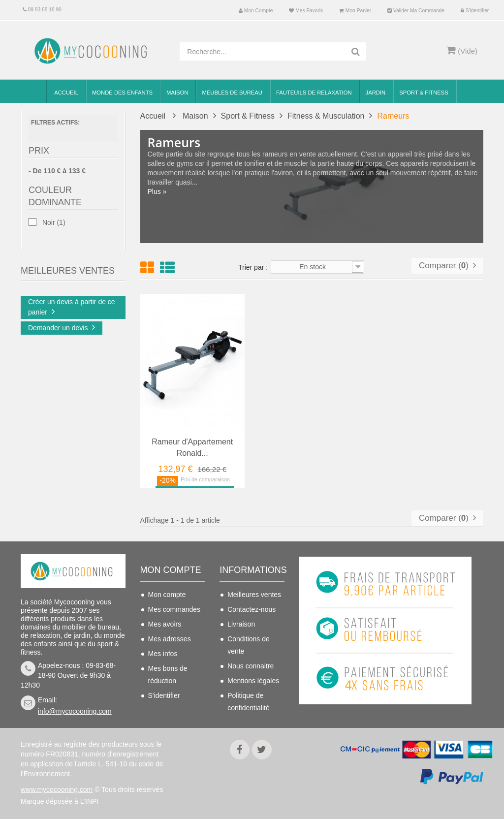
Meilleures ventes (254, 595)
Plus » (157, 191)
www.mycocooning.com (57, 789)
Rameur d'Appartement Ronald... (192, 447)
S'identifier (475, 11)
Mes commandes (174, 609)
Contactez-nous (252, 609)
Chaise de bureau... (89, 300)
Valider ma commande (416, 11)
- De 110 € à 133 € (57, 173)
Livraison (241, 624)
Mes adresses (170, 639)
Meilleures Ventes (68, 261)
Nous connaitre (251, 666)
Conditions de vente (249, 645)
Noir (54, 225)
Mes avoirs (165, 624)
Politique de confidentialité (249, 702)
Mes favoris (306, 11)
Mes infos (163, 654)
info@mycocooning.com (75, 711)
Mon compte (256, 11)
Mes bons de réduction (168, 675)
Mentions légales (253, 681)
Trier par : (253, 267)
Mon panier (355, 11)
